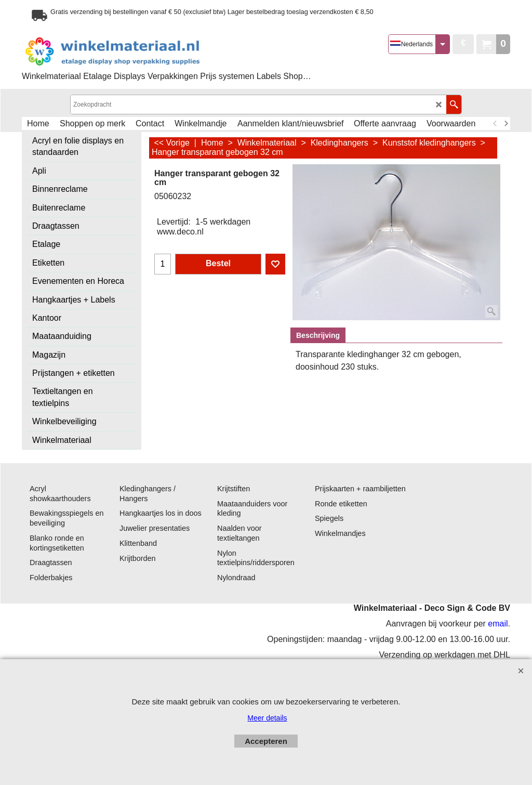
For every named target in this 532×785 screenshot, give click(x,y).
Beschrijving (318, 335)
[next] (506, 124)
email (498, 624)
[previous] (495, 124)
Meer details (267, 718)
